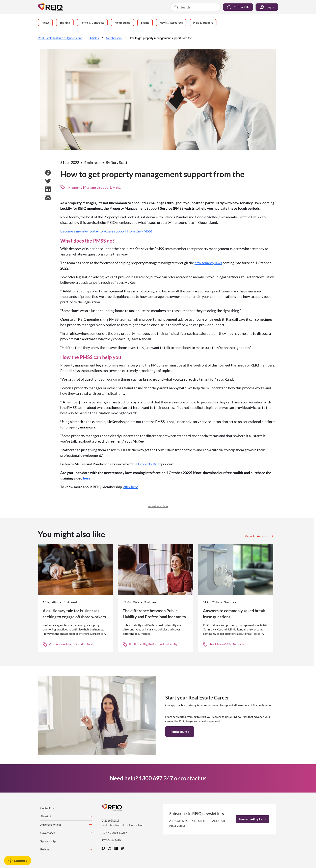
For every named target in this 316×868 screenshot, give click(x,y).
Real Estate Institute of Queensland (60, 38)
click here (131, 487)
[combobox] (195, 7)
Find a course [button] (180, 731)
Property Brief (149, 464)
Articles (94, 38)
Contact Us (238, 7)
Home (45, 23)
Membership (114, 38)
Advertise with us (158, 506)
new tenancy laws (208, 263)
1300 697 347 (156, 778)
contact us (193, 778)
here (87, 478)
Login (267, 7)
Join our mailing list (252, 819)
